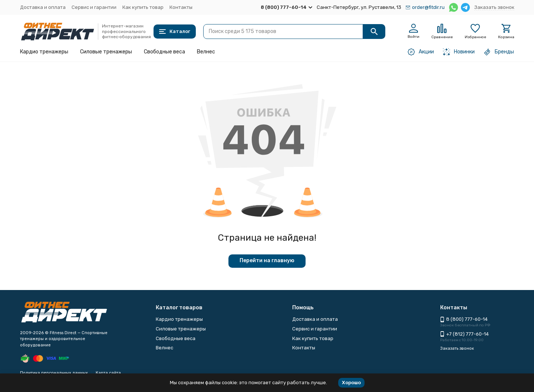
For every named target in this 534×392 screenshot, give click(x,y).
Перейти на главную (267, 261)
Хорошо (351, 383)
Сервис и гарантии (94, 7)
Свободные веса (164, 52)
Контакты (181, 7)
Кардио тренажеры (44, 52)
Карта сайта (108, 373)
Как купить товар (143, 7)
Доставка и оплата (43, 7)
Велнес (206, 52)
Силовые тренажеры (106, 52)
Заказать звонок (494, 7)
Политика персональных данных (54, 373)
